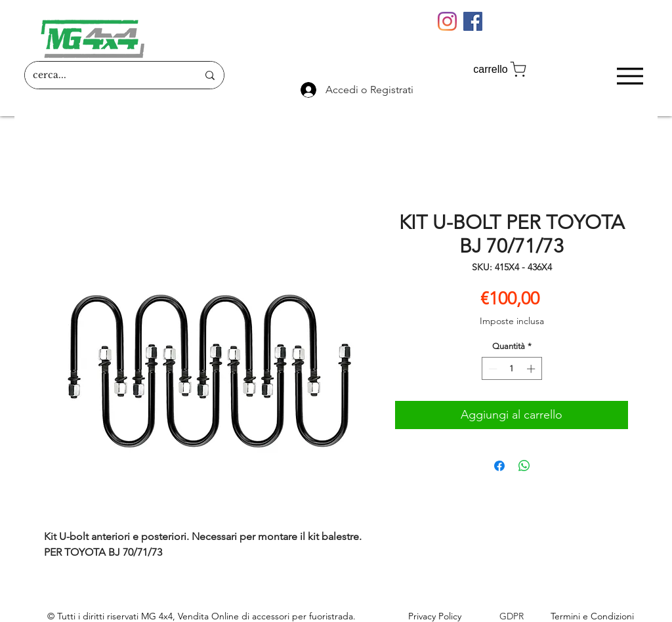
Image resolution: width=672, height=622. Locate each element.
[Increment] (532, 369)
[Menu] (630, 76)
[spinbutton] (512, 369)
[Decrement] (492, 369)
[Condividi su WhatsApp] (524, 466)
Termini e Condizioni (592, 616)
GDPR (512, 616)
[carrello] (501, 69)
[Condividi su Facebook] (499, 466)
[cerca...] (105, 75)
